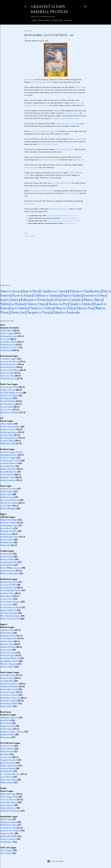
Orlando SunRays (8, 480)
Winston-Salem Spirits (10, 573)
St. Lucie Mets (7, 604)
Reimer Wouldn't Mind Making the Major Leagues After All (61, 216)
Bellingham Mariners (9, 718)
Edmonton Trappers (9, 395)
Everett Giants (7, 729)
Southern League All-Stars (12, 452)
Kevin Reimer (29, 80)
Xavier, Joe (18, 312)
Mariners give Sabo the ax (70, 223)
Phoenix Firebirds (8, 401)
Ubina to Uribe (64, 308)
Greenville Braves (8, 466)
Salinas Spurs (6, 534)
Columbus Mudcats (9, 463)
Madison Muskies (8, 647)
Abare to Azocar (10, 291)
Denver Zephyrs (7, 333)
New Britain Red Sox (9, 438)
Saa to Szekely (19, 308)
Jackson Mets (6, 494)
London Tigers (7, 435)
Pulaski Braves (7, 842)
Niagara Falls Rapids (9, 766)
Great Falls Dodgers (9, 802)
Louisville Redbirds (9, 342)
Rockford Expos (8, 655)
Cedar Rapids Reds (9, 638)
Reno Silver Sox (7, 528)
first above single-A (72, 113)
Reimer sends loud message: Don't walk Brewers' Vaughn (62, 221)
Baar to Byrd (31, 291)
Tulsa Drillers (6, 506)
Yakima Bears (6, 737)
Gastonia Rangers (8, 692)
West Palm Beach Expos (10, 616)
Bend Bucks (6, 720)
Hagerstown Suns (8, 429)
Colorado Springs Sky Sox (11, 393)
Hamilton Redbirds (9, 760)
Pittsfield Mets (7, 771)
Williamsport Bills (8, 443)
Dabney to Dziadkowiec (85, 291)
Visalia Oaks (5, 545)
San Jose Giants (7, 540)
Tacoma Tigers (7, 407)
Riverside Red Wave (9, 531)
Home (33, 20)
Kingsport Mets (7, 833)
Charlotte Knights (8, 458)
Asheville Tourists (8, 675)
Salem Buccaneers (8, 571)
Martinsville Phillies (9, 836)
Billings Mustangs (8, 794)
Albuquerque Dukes (9, 387)
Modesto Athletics (9, 523)
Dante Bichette (79, 160)
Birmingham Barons (9, 455)
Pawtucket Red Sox (9, 364)
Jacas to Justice (9, 300)
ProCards (32, 236)
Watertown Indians (9, 780)
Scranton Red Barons (10, 362)
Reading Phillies (7, 441)
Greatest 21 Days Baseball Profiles (49, 9)
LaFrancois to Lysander (67, 300)
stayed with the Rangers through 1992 (44, 131)
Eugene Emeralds (8, 726)
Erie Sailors (5, 754)
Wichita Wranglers (8, 508)
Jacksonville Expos (8, 469)
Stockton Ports (7, 542)
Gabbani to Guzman (47, 295)
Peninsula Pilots (7, 565)
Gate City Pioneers (9, 799)
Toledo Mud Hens (8, 378)
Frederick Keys (7, 556)
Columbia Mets (7, 681)
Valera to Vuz (84, 308)
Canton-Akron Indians (10, 427)
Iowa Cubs (5, 339)
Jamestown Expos (8, 763)
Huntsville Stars (7, 475)
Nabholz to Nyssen (12, 304)
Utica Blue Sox (7, 777)
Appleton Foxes (7, 630)
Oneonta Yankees (8, 768)
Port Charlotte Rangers (11, 602)
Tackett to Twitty (41, 308)
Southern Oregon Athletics (12, 732)
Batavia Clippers (7, 749)
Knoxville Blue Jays (9, 472)
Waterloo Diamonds (9, 664)
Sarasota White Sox (9, 610)
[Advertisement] (55, 258)
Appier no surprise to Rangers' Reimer (69, 218)
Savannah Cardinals (9, 701)
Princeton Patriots (8, 839)
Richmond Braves (8, 367)
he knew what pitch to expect (47, 144)
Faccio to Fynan (22, 295)
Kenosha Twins (7, 644)
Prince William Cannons (11, 568)
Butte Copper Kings (9, 797)
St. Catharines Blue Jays (11, 774)
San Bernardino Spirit (10, 537)
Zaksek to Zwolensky (66, 312)
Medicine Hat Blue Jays (11, 811)
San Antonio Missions (10, 500)
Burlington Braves (8, 636)
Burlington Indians (9, 822)
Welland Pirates (7, 782)
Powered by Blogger (55, 861)
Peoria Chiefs (6, 650)
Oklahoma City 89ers (10, 347)
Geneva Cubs (6, 757)
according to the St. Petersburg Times (65, 118)
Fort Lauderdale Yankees (11, 590)
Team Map (67, 20)
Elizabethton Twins (9, 825)
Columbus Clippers (9, 359)
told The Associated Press (65, 149)
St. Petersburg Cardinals (11, 607)
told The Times (80, 87)
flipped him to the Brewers (48, 160)
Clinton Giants (7, 641)
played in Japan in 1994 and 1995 (41, 191)
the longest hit (79, 139)
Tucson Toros (7, 410)
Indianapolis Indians (9, 336)
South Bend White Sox (10, 658)
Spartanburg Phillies (9, 703)
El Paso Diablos (7, 491)
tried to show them (31, 167)
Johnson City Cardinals (11, 831)
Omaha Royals (7, 350)
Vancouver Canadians (10, 412)
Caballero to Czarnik (54, 291)
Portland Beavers (8, 404)
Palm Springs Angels (9, 525)
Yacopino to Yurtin (39, 312)
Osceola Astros (7, 599)
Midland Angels (7, 497)
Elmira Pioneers (7, 751)
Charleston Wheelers (9, 686)
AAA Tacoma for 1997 (72, 193)
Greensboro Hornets (9, 695)
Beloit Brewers (7, 633)
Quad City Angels (8, 653)
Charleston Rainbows (10, 684)
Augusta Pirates (7, 678)
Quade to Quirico (81, 304)
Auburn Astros (7, 746)
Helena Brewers (7, 805)
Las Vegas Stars (7, 398)
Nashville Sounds (8, 345)
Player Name (43, 20)
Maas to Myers (93, 300)
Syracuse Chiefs (7, 373)
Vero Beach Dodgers (9, 613)
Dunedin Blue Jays (8, 588)
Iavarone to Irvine (94, 295)
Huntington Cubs (8, 828)
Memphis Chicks (8, 477)
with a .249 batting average (61, 183)
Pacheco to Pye (58, 304)
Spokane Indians (8, 734)
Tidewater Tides (7, 376)
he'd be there (29, 204)
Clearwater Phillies (8, 585)
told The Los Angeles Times (40, 82)
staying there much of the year (66, 124)
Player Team (56, 20)
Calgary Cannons (8, 390)
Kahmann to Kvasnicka (35, 300)
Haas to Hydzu (71, 295)
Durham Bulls (7, 554)
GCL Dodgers (7, 850)
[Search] (85, 6)
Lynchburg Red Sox (9, 562)
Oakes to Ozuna (36, 304)
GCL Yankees (6, 853)
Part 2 (80, 221)
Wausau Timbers (7, 667)
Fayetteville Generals (9, 689)
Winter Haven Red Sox (10, 619)
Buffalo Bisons (7, 330)
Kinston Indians (7, 559)
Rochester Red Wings (10, 370)
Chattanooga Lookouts (11, 460)
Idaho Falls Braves (8, 808)
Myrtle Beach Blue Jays (10, 698)
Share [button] (26, 233)
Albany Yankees (7, 424)
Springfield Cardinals (9, 661)
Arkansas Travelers (9, 489)
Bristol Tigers (6, 819)
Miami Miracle (7, 596)
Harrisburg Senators (9, 432)
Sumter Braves (7, 706)
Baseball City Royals (9, 582)
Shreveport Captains (9, 503)
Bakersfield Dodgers (9, 520)
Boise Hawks (6, 723)
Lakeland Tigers (7, 593)
